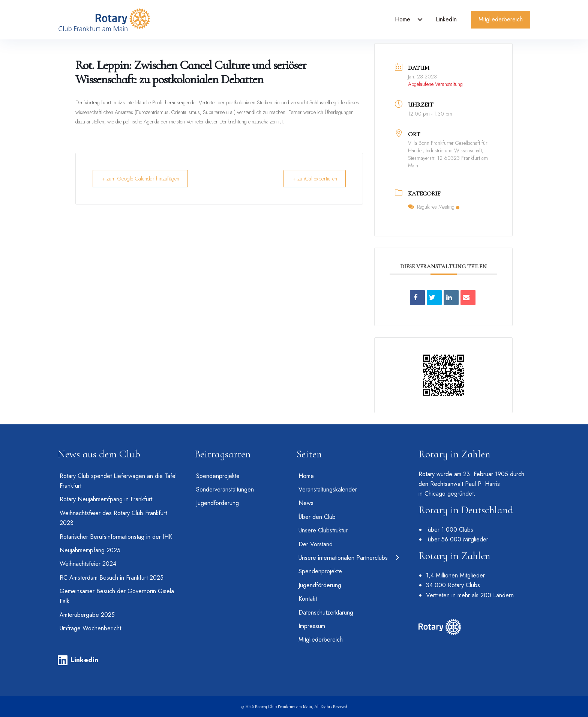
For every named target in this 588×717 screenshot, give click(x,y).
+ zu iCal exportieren (311, 179)
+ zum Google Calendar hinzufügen (144, 179)
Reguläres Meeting (434, 207)
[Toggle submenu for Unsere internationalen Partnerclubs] (397, 558)
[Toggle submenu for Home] (420, 20)
